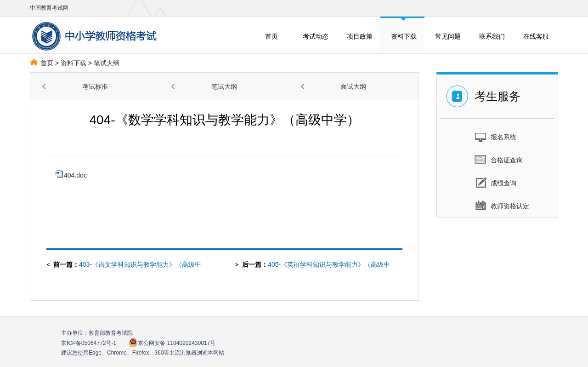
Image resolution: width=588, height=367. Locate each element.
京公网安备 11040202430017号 (172, 343)
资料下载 (404, 36)
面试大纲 (353, 86)
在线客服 (536, 36)
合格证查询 (499, 160)
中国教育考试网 (49, 8)
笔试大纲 (107, 63)
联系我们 (492, 36)
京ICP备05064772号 (89, 343)
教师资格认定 (502, 206)
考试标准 (95, 86)
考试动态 (316, 36)
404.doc (71, 175)
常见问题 (448, 36)
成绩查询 (495, 183)
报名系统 (495, 137)
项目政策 (360, 36)
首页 (271, 36)
